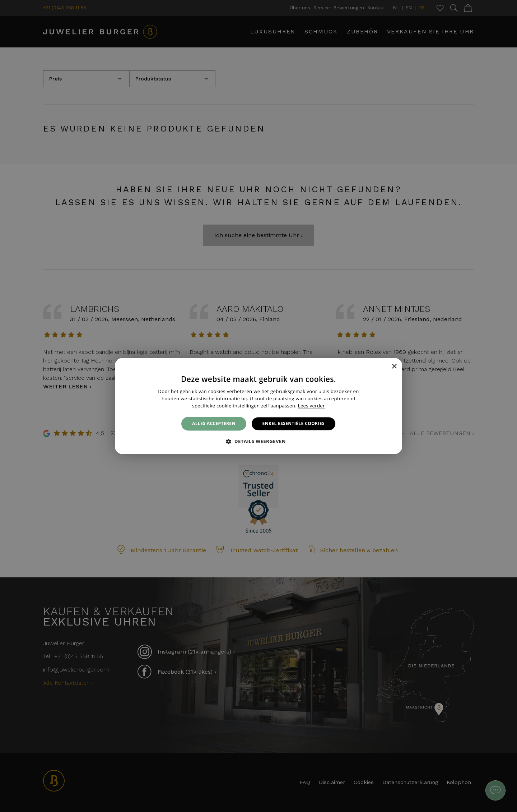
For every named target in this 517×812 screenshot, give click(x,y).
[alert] (258, 406)
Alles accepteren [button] (214, 423)
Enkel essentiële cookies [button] (294, 423)
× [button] (394, 367)
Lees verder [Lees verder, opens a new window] (311, 406)
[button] (258, 442)
